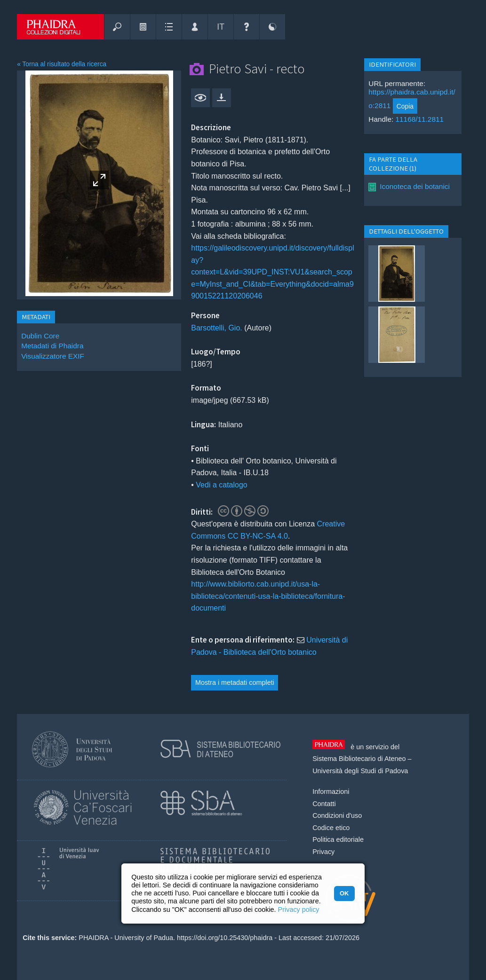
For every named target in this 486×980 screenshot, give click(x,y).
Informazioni (331, 792)
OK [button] (344, 893)
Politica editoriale (338, 839)
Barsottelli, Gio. (216, 328)
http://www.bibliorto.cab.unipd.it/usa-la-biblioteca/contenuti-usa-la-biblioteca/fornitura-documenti (268, 596)
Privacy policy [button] (299, 909)
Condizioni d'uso (337, 815)
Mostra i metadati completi (235, 682)
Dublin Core (40, 336)
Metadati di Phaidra (52, 346)
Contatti (324, 804)
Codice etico (331, 828)
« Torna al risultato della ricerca (62, 64)
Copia (405, 106)
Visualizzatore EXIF (53, 356)
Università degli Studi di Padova (360, 771)
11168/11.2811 (420, 119)
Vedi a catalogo (221, 485)
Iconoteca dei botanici (415, 186)
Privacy (323, 852)
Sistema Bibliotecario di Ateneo (359, 759)
